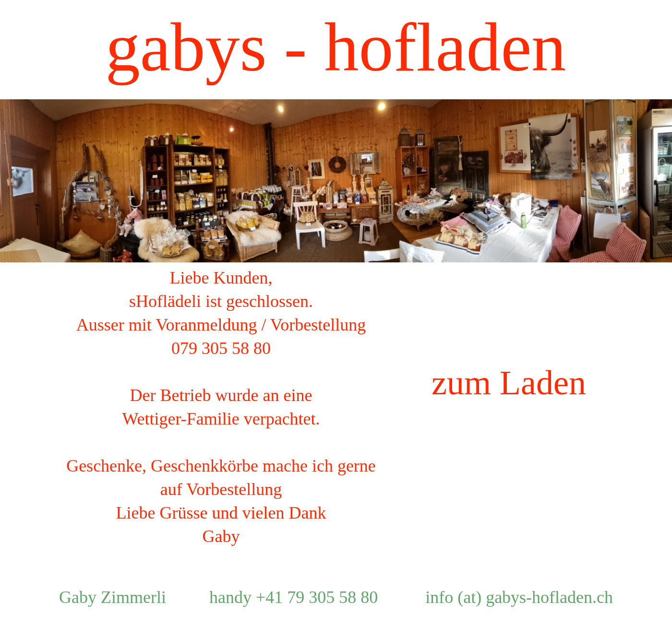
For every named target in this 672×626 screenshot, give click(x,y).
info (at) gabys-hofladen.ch (519, 597)
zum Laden (509, 383)
